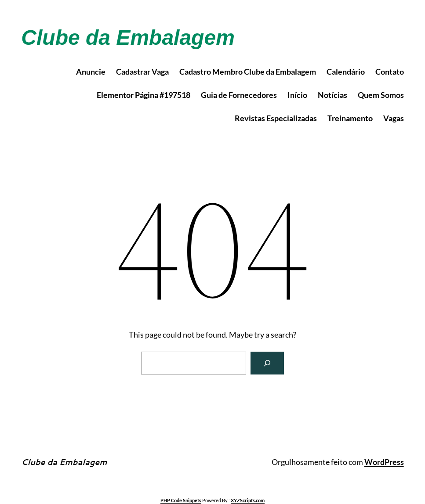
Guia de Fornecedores (239, 95)
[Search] (267, 363)
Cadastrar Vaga (142, 72)
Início (297, 95)
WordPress (384, 462)
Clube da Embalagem (128, 38)
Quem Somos (381, 95)
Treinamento (350, 118)
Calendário (346, 72)
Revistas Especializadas (276, 118)
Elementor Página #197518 (143, 95)
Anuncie (91, 72)
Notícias (332, 95)
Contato (390, 72)
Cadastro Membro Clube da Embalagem (248, 72)
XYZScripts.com (248, 500)
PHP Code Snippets (181, 500)
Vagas (394, 118)
